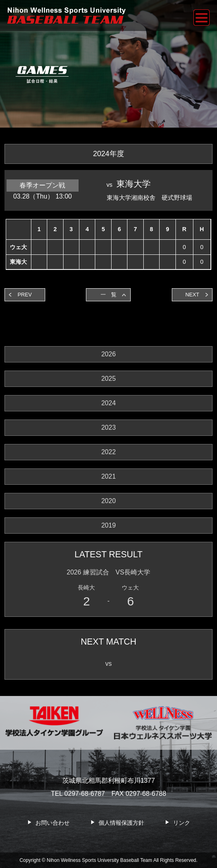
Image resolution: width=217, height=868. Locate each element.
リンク (182, 823)
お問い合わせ (53, 823)
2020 (109, 501)
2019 (109, 525)
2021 (109, 476)
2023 (109, 427)
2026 (109, 354)
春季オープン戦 (42, 185)
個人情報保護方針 (121, 823)
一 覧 (108, 295)
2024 (109, 403)
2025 (109, 379)
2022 (109, 452)
